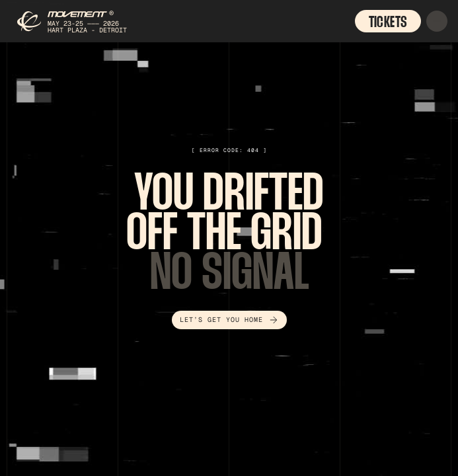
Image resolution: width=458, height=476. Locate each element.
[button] (437, 21)
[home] (76, 21)
